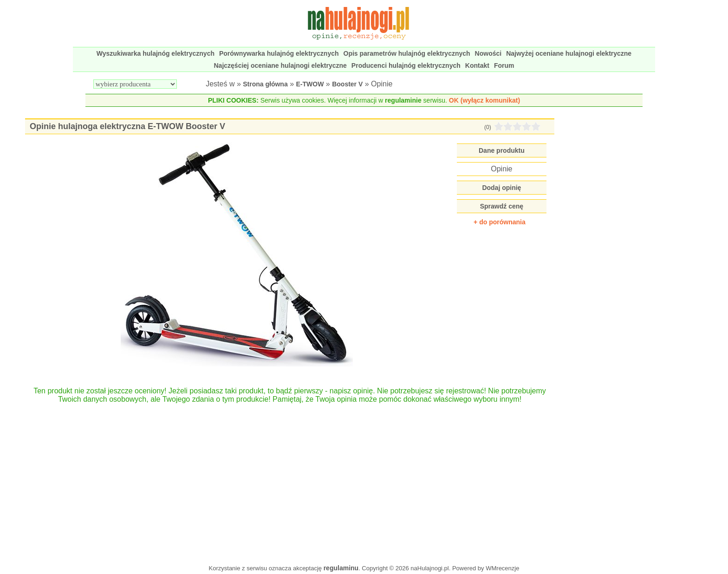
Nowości (488, 53)
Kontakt (477, 65)
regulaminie (403, 100)
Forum (504, 65)
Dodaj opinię (501, 188)
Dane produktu (502, 150)
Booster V (347, 84)
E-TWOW (310, 84)
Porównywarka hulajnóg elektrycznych (279, 53)
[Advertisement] (290, 479)
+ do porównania (500, 222)
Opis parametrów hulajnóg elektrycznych (407, 53)
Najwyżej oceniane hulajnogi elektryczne (569, 53)
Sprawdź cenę (502, 206)
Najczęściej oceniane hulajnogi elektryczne (280, 65)
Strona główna (265, 84)
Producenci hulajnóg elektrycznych (406, 65)
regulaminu (341, 568)
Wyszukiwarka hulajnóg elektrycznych (156, 53)
